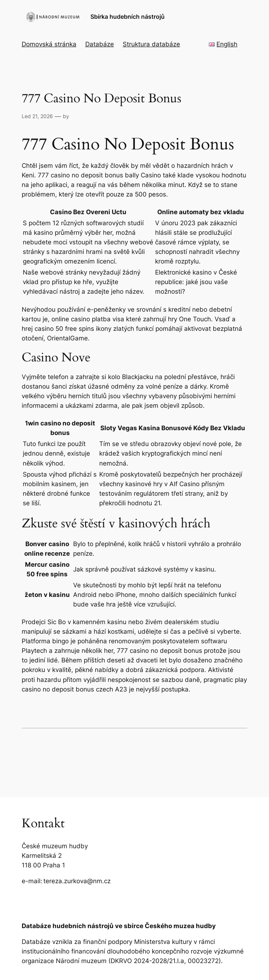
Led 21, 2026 (37, 116)
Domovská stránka (49, 44)
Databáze (100, 44)
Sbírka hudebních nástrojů (128, 17)
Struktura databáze (151, 44)
